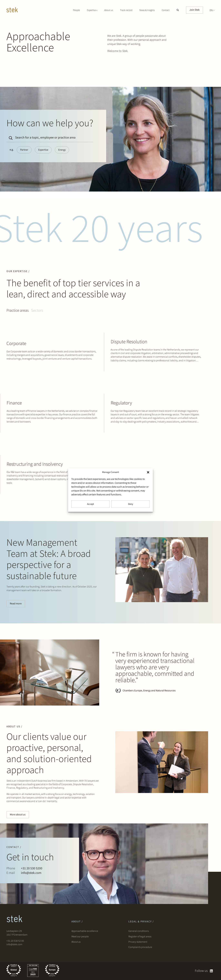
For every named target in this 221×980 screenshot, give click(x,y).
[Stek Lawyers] (12, 10)
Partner (24, 150)
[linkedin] (211, 971)
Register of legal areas (140, 937)
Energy (62, 150)
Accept (90, 504)
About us (109, 10)
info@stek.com (14, 944)
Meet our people (80, 937)
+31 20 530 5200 (32, 868)
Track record (126, 10)
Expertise (43, 150)
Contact (166, 10)
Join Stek (194, 10)
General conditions (139, 931)
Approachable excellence (85, 931)
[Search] (10, 137)
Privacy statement (138, 942)
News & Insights (147, 10)
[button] (148, 472)
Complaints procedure (140, 947)
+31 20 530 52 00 (15, 941)
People (76, 10)
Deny (131, 504)
